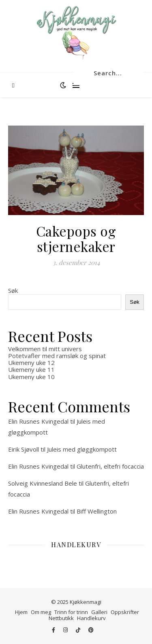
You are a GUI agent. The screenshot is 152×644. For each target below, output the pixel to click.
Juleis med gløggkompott (82, 449)
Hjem (21, 612)
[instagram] (66, 630)
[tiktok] (79, 630)
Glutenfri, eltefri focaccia (110, 466)
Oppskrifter (125, 612)
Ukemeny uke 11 (31, 369)
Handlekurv (91, 618)
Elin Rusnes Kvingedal (38, 421)
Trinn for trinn (71, 612)
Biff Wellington (97, 511)
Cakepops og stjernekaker (76, 239)
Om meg (41, 612)
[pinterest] (91, 630)
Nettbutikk (61, 618)
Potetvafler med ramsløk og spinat (57, 356)
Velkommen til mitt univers (45, 349)
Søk (13, 290)
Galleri (99, 612)
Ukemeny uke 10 (31, 377)
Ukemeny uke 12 (31, 363)
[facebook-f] (54, 630)
